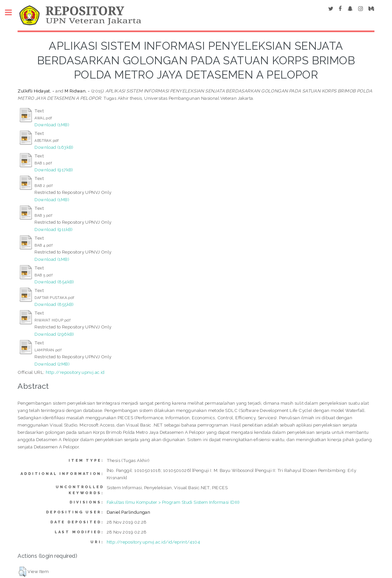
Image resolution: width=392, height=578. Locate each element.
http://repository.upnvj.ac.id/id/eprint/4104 (154, 542)
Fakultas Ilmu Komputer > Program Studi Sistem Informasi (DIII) (173, 502)
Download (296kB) (54, 334)
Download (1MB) (52, 125)
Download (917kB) (54, 170)
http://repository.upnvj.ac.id (75, 372)
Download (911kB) (54, 229)
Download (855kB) (54, 304)
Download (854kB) (54, 282)
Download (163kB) (54, 147)
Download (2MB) (52, 364)
